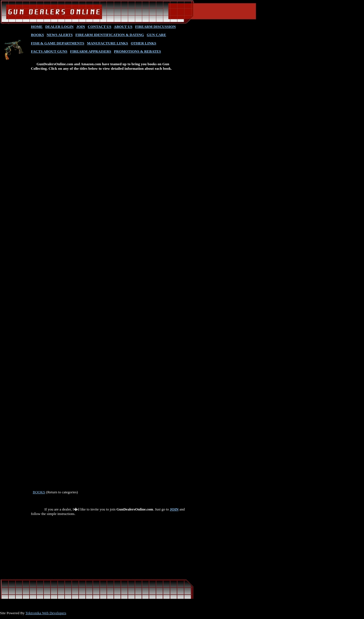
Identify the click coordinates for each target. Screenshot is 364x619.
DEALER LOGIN (59, 27)
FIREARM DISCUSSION (156, 27)
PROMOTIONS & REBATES (137, 51)
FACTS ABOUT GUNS (49, 51)
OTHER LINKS (143, 43)
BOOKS (37, 35)
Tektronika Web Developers (46, 613)
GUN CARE (156, 35)
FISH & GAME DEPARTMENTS (58, 43)
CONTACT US (100, 27)
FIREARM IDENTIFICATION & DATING (110, 35)
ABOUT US (123, 27)
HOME (37, 27)
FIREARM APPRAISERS (91, 51)
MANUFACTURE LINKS (107, 43)
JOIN (81, 27)
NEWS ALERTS (60, 35)
